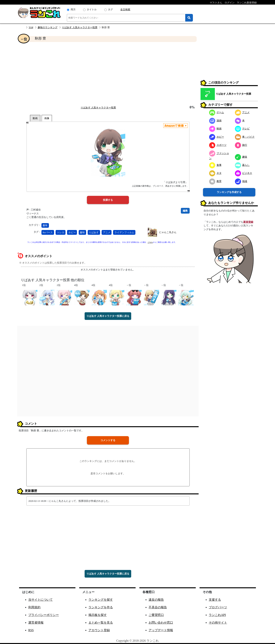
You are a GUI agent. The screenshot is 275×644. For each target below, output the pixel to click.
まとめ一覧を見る (101, 623)
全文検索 (125, 9)
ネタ (215, 173)
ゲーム (217, 112)
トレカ (61, 232)
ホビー (72, 232)
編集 (185, 211)
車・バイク (245, 137)
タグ (110, 9)
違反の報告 (156, 600)
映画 (215, 129)
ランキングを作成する (229, 192)
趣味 (45, 225)
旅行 (241, 145)
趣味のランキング (48, 27)
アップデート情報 (161, 630)
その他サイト (218, 623)
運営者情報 (36, 623)
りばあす (94, 232)
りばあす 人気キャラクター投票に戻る (108, 316)
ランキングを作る (101, 607)
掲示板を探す (98, 615)
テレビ (242, 129)
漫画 (215, 121)
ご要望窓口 (156, 615)
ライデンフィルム (124, 232)
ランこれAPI (217, 615)
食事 (215, 165)
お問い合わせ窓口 (161, 623)
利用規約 (34, 607)
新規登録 (248, 222)
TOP (31, 27)
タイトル (92, 9)
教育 (215, 181)
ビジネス (244, 173)
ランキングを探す (101, 600)
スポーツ (218, 145)
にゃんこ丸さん (168, 232)
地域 (241, 181)
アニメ (107, 232)
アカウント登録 (99, 630)
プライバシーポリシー (44, 615)
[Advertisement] (108, 74)
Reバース (48, 232)
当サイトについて (40, 600)
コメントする (108, 440)
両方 (73, 9)
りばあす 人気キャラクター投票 (80, 27)
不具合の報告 (158, 607)
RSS (31, 630)
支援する (215, 600)
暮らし (242, 165)
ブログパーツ (218, 607)
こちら (150, 242)
